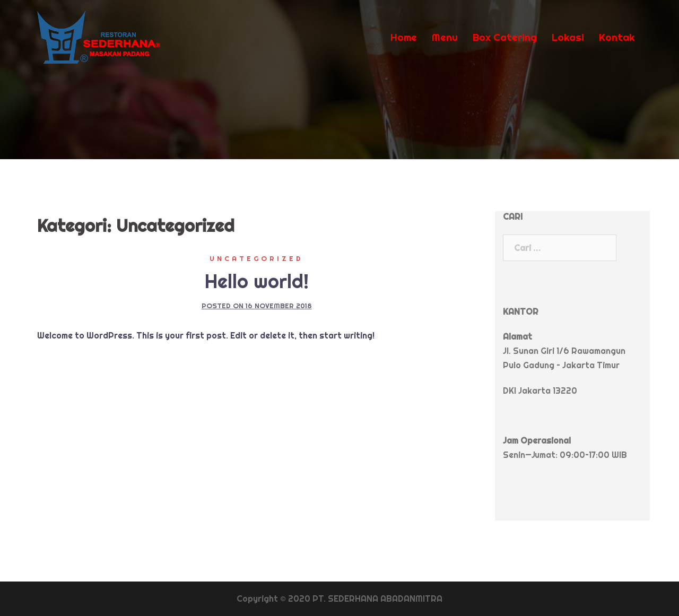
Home (404, 37)
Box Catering (505, 37)
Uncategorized (256, 258)
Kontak (617, 37)
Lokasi (568, 37)
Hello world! (257, 281)
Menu (445, 37)
